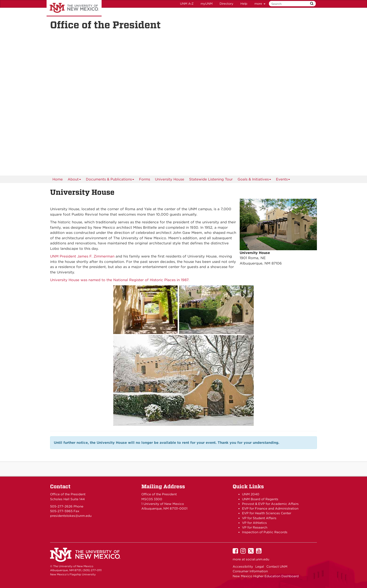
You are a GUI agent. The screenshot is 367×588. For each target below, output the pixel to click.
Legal (260, 566)
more (260, 4)
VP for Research (255, 527)
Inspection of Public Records (265, 532)
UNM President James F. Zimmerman (82, 256)
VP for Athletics (254, 523)
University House (170, 179)
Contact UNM (277, 566)
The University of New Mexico (74, 8)
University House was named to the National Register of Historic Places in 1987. (120, 280)
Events (283, 180)
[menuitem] (58, 179)
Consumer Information (250, 571)
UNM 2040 (251, 494)
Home (58, 179)
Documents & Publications (110, 180)
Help (244, 4)
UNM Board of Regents (260, 499)
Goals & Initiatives (254, 180)
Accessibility (243, 566)
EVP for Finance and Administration (270, 508)
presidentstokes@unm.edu (71, 516)
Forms (145, 179)
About (74, 180)
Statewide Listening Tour (211, 179)
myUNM (207, 4)
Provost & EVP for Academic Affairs (270, 504)
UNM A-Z (187, 4)
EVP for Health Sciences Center (267, 513)
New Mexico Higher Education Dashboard (266, 576)
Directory (226, 4)
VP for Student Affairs (259, 518)
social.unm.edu (257, 559)
